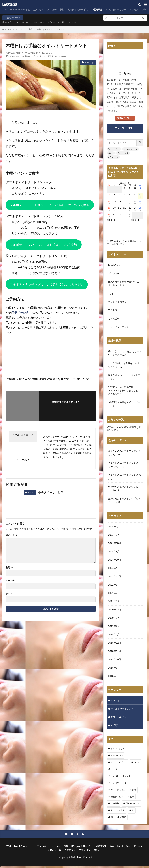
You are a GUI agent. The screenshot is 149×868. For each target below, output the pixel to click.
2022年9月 (114, 585)
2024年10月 (115, 560)
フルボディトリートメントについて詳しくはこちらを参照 (50, 205)
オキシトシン (73, 22)
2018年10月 (115, 659)
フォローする (67, 406)
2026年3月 (114, 527)
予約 (62, 10)
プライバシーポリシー (120, 327)
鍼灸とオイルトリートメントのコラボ (124, 377)
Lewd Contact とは (20, 10)
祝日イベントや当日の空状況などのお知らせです (125, 428)
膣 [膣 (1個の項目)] (112, 817)
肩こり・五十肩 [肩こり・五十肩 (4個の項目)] (118, 810)
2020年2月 (114, 618)
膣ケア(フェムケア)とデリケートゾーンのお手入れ (125, 353)
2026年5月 (136, 220)
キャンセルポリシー (116, 10)
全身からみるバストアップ (122, 451)
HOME (8, 29)
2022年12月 (115, 576)
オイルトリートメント (122, 709)
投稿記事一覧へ (124, 118)
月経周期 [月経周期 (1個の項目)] (115, 803)
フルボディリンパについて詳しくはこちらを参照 (43, 245)
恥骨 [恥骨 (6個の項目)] (132, 797)
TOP (5, 10)
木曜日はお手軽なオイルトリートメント (46, 29)
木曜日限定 (97, 10)
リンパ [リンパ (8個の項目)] (114, 769)
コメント (12, 535)
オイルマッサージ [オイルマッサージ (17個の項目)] (119, 748)
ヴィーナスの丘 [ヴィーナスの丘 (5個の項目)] (118, 790)
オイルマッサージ (29, 22)
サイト (9, 594)
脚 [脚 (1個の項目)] (133, 810)
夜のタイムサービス (78, 10)
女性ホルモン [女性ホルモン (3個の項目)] (117, 797)
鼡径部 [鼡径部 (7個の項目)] (123, 817)
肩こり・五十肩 (47, 56)
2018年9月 (114, 668)
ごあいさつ (39, 10)
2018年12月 (115, 643)
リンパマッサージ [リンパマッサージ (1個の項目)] (119, 783)
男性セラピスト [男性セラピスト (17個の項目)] (133, 803)
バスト (43, 22)
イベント (20, 29)
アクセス (134, 10)
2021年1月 (114, 601)
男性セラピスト (10, 22)
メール (10, 580)
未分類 (114, 725)
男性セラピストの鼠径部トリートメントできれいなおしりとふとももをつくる (124, 390)
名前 (9, 567)
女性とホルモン (119, 717)
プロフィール (115, 273)
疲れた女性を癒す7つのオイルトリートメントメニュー (125, 283)
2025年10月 (115, 543)
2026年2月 (114, 535)
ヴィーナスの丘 (56, 22)
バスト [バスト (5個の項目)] (137, 762)
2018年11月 (115, 651)
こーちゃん (114, 466)
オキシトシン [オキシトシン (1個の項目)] (117, 755)
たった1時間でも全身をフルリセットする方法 (125, 365)
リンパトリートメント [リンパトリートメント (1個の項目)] (121, 776)
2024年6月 (114, 568)
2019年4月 (114, 634)
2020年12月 (115, 610)
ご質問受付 (114, 318)
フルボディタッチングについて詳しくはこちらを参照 (47, 284)
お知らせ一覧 (54, 850)
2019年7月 (114, 626)
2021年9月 (114, 593)
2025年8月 (114, 551)
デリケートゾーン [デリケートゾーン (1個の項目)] (119, 762)
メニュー (52, 10)
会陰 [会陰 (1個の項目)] (134, 790)
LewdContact (10, 5)
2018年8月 (114, 676)
